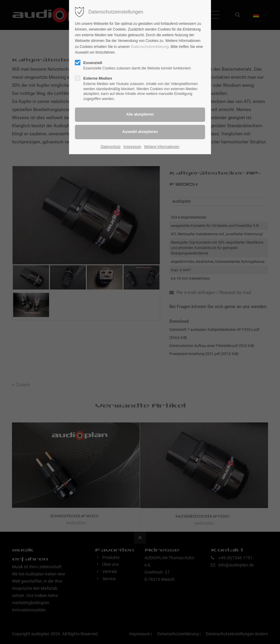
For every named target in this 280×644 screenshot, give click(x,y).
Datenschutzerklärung (150, 47)
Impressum (132, 147)
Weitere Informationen (162, 147)
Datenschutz (111, 147)
